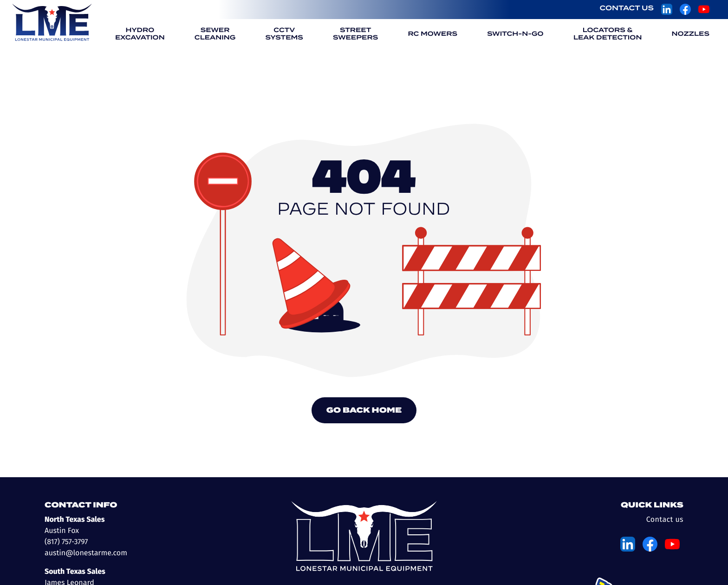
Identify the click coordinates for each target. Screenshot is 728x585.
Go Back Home (364, 410)
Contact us (665, 520)
